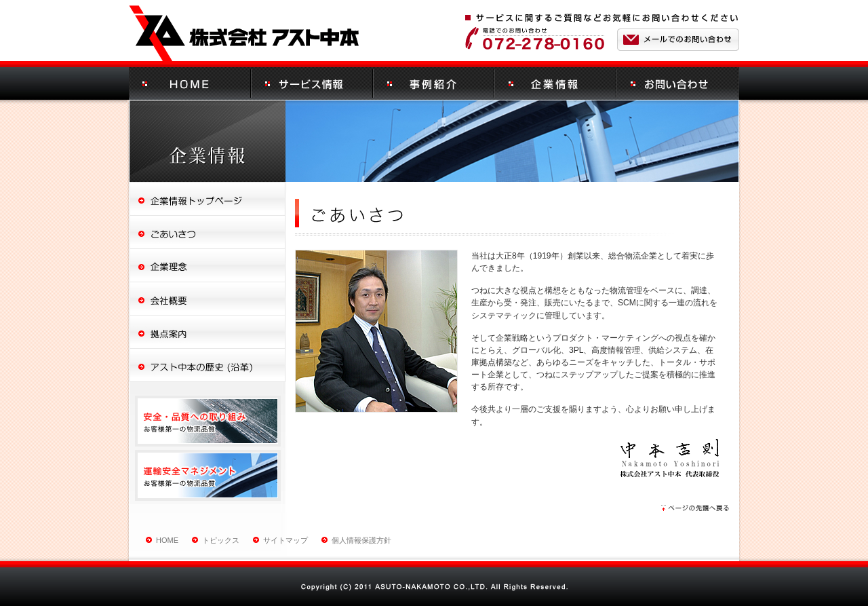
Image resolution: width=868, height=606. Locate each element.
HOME (167, 540)
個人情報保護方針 (361, 540)
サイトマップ (285, 540)
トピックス (221, 540)
